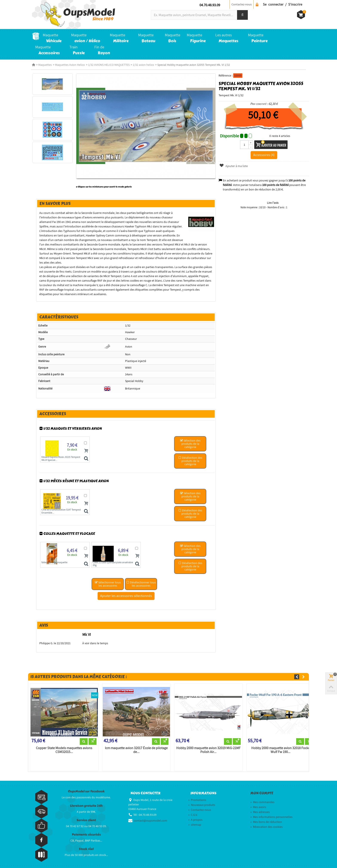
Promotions (197, 797)
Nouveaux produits (202, 802)
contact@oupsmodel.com (151, 818)
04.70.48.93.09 (210, 5)
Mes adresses (260, 810)
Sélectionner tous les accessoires (107, 581)
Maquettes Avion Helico (70, 65)
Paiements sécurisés (86, 832)
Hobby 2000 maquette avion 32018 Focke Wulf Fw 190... (281, 748)
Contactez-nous (242, 4)
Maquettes (45, 65)
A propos (195, 817)
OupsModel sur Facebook (86, 789)
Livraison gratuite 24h (86, 803)
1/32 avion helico (143, 65)
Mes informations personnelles (271, 814)
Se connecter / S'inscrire (283, 4)
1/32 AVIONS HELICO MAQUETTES (109, 65)
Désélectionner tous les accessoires (141, 581)
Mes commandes (262, 800)
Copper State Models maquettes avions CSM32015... (62, 748)
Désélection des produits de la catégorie (191, 458)
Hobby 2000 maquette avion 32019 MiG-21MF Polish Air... (208, 748)
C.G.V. (193, 812)
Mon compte (262, 791)
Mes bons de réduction (266, 819)
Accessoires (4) (265, 155)
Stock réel (86, 847)
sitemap (195, 822)
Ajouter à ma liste (234, 166)
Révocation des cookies (267, 824)
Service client (86, 818)
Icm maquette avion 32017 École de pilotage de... (135, 748)
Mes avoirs (258, 805)
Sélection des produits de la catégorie (190, 441)
